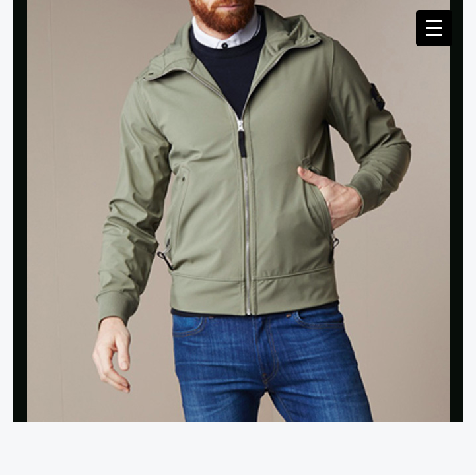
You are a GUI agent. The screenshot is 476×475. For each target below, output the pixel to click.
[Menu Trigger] (434, 28)
